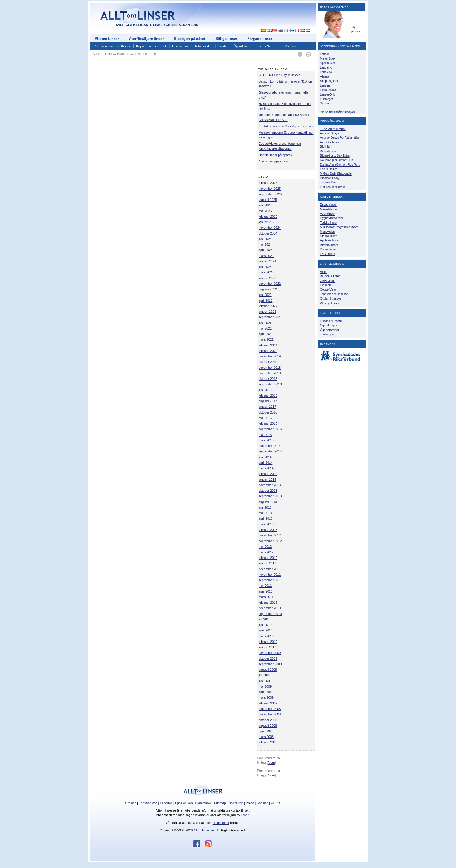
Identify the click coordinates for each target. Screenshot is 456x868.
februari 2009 (268, 703)
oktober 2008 (268, 720)
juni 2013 (265, 507)
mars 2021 (266, 339)
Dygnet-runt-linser (332, 218)
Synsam (325, 103)
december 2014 (270, 446)
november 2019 (270, 356)
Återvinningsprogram (273, 161)
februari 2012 (268, 558)
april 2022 (266, 300)
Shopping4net (329, 81)
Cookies (262, 803)
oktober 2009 (268, 658)
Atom (271, 763)
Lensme (325, 86)
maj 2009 (265, 686)
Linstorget (327, 99)
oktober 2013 (268, 491)
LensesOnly (328, 95)
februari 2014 (268, 474)
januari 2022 (267, 312)
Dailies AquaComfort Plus (337, 160)
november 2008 (270, 714)
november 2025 (270, 189)
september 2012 (270, 541)
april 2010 (266, 630)
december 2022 (270, 284)
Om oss (131, 803)
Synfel (223, 46)
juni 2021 (265, 323)
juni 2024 (265, 239)
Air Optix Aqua (329, 142)
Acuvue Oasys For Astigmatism (340, 138)
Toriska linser (329, 223)
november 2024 (270, 228)
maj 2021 (265, 328)
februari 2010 (268, 642)
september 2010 (270, 614)
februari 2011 (268, 602)
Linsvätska (180, 46)
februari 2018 (268, 395)
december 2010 (270, 608)
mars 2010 (266, 636)
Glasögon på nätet (190, 39)
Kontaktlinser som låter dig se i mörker (286, 126)
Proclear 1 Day (330, 178)
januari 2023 (267, 278)
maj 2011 (265, 586)
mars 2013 (266, 524)
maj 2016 (265, 418)
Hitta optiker (203, 46)
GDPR (275, 803)
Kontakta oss (148, 803)
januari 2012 (267, 563)
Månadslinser (329, 209)
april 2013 (266, 518)
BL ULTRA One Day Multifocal (280, 75)
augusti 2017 (268, 401)
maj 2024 (265, 244)
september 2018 (270, 384)
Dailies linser (328, 249)
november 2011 (270, 575)
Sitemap (220, 803)
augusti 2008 (268, 726)
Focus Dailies (329, 169)
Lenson (325, 54)
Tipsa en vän (184, 803)
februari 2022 (268, 306)
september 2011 (270, 580)
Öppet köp (236, 803)
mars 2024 (266, 256)
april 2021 (266, 334)
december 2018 (270, 368)
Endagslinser (329, 205)
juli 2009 (264, 675)
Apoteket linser (330, 240)
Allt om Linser (107, 39)
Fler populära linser (333, 187)
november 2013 (270, 485)
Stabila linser (328, 236)
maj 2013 (265, 513)
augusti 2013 (268, 502)
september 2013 (270, 496)
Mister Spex (328, 59)
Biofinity (325, 147)
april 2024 (266, 250)
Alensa (325, 77)
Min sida (291, 46)
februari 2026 (268, 183)
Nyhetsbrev (204, 803)
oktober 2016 (268, 412)
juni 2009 (265, 681)
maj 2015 (265, 435)
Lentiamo (326, 68)
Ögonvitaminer (330, 330)
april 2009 (266, 692)
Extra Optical (328, 90)
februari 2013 (268, 530)
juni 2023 (265, 267)
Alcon (324, 272)
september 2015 (270, 429)
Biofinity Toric (329, 151)
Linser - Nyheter (267, 46)
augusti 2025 (268, 200)
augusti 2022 (268, 289)
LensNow (326, 72)
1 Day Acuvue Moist (333, 129)
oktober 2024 (268, 233)
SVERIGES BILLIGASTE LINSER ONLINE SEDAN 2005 (157, 25)
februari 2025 (268, 216)
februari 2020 (268, 351)
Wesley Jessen (330, 303)
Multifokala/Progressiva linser (339, 227)
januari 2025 (267, 222)
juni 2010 (265, 625)
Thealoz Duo (328, 182)
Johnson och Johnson (334, 294)
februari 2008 (268, 742)
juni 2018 (265, 390)
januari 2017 (267, 407)
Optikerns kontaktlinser (113, 46)
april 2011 (266, 591)
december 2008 (270, 709)
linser (245, 815)
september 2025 (270, 194)
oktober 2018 (268, 379)
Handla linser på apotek (275, 155)
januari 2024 (267, 261)
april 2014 (266, 463)
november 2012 (270, 535)
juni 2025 (265, 205)
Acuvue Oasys (329, 133)
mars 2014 (266, 468)
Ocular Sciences (331, 299)
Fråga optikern (355, 29)
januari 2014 (267, 479)
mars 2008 (266, 737)
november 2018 (270, 373)
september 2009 (270, 664)
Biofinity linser (329, 245)
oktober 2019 (268, 362)
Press (250, 803)
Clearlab (326, 285)
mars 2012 (266, 552)
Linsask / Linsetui (331, 321)
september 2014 (270, 451)
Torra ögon (327, 334)
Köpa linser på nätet (151, 46)
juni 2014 (265, 457)
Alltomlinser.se (204, 830)
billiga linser (221, 823)
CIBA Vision (328, 281)
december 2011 (270, 569)
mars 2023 (266, 272)
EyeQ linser (328, 254)
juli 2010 (264, 619)
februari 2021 (268, 345)
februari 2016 (268, 423)
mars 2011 (266, 597)
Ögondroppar (329, 325)
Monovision (328, 232)
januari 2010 (267, 647)
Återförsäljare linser (146, 39)
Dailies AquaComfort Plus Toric (340, 165)
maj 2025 (265, 211)
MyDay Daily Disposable (336, 174)
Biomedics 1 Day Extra (335, 156)
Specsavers (328, 63)
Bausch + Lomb (330, 276)
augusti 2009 (268, 670)
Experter (166, 803)
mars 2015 (266, 440)
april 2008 (266, 731)
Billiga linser (226, 39)
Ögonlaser (241, 46)
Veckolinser (328, 214)
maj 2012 (265, 547)
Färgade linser (260, 39)
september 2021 (270, 317)
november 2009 (270, 653)
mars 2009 (266, 697)
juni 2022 (265, 295)
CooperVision (329, 290)
